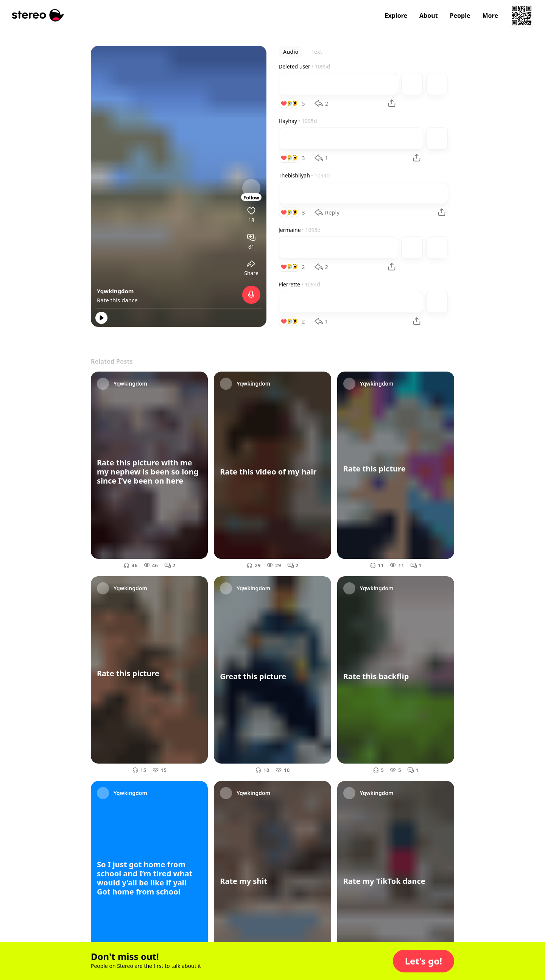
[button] (424, 961)
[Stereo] (38, 15)
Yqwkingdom (115, 291)
